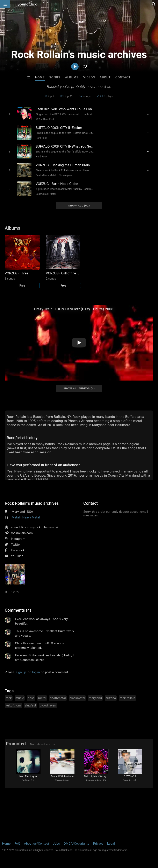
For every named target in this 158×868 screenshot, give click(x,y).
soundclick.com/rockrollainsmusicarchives (41, 527)
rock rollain (127, 698)
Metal (16, 517)
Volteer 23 (28, 781)
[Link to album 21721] (63, 262)
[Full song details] (148, 114)
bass (31, 698)
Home (40, 77)
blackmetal (77, 698)
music (20, 698)
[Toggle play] (9, 114)
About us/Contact (37, 844)
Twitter (16, 545)
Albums (72, 77)
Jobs (56, 844)
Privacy (98, 844)
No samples (65, 175)
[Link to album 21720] (22, 262)
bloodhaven (48, 705)
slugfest (30, 705)
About (105, 77)
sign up (21, 672)
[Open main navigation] (5, 4)
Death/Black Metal (46, 175)
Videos (89, 77)
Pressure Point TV (96, 781)
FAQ (17, 844)
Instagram (18, 539)
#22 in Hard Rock (45, 119)
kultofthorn (13, 705)
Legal (111, 844)
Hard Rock (41, 138)
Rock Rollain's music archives (32, 503)
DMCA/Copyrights (77, 844)
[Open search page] (154, 4)
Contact (123, 77)
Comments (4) (18, 610)
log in (36, 672)
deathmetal (58, 698)
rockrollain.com (22, 533)
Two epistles (62, 781)
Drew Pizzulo (130, 781)
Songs (55, 77)
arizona (111, 698)
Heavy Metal (31, 517)
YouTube (17, 556)
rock (9, 698)
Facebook (18, 550)
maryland (95, 698)
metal (42, 698)
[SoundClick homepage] (27, 4)
